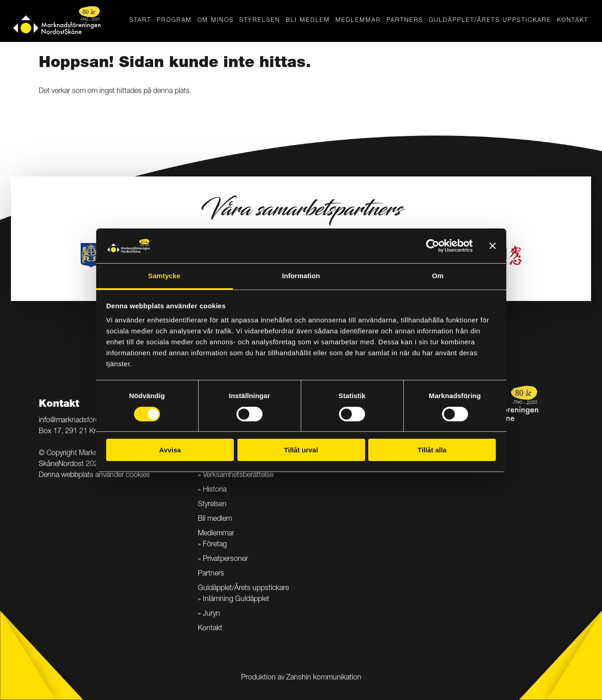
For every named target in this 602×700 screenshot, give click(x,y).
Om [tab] (438, 276)
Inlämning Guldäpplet (236, 600)
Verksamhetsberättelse (238, 476)
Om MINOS (216, 21)
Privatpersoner (225, 560)
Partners (405, 21)
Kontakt (573, 21)
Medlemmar (358, 21)
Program (174, 21)
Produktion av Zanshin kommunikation (301, 678)
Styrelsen (260, 21)
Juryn (211, 614)
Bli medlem (308, 21)
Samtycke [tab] (164, 276)
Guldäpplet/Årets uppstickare (490, 21)
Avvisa (170, 450)
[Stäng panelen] (493, 246)
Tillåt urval (301, 450)
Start (140, 21)
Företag (215, 545)
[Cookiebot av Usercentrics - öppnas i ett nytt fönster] (433, 246)
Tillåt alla (432, 450)
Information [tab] (301, 276)
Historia (215, 490)
